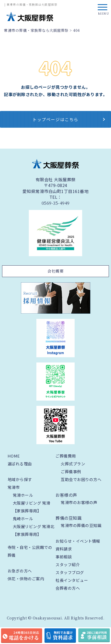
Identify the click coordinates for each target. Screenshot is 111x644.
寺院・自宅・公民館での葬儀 (30, 551)
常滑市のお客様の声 (79, 502)
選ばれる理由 (20, 464)
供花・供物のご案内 (26, 579)
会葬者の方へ (68, 588)
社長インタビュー (72, 580)
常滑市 (14, 487)
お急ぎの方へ (20, 571)
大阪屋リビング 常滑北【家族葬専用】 (34, 530)
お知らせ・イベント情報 (78, 541)
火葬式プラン (73, 464)
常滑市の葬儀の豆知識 (81, 525)
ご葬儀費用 (66, 456)
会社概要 (56, 271)
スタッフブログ (70, 572)
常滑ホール (23, 495)
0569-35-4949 (56, 203)
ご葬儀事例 (71, 472)
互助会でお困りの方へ (81, 479)
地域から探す (20, 479)
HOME (14, 456)
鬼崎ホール (23, 519)
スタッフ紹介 (68, 564)
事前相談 (64, 557)
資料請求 (64, 549)
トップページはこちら (56, 119)
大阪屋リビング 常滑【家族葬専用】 (32, 507)
